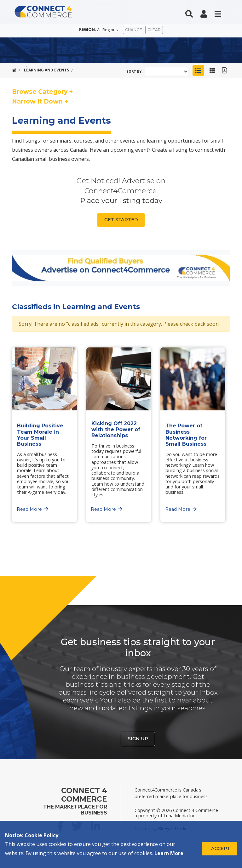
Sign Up (138, 739)
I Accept (219, 848)
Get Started (121, 220)
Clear (154, 30)
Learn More (169, 853)
